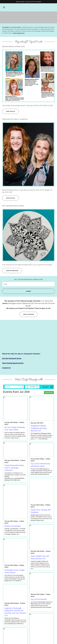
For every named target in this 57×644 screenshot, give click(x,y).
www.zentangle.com (19, 33)
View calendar (27, 314)
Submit (17, 291)
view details (9, 111)
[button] (4, 7)
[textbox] (28, 284)
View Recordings (10, 271)
